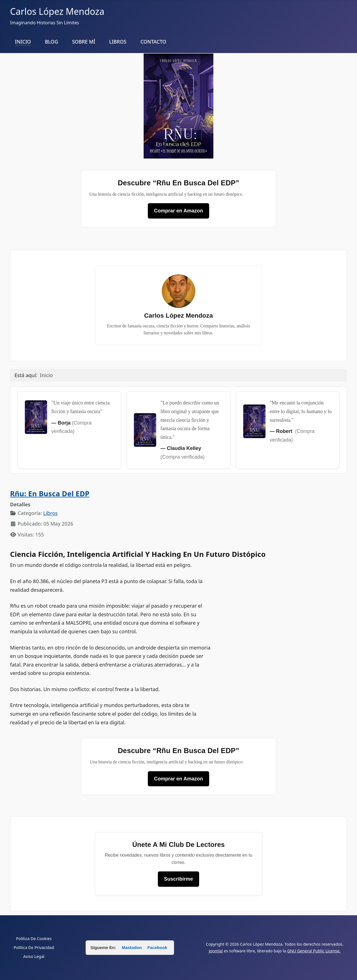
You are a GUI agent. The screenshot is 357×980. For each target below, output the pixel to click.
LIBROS (118, 42)
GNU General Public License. (314, 951)
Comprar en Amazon (178, 211)
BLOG (51, 42)
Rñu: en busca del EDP (50, 494)
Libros (50, 513)
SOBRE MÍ (84, 42)
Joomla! (216, 951)
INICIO (23, 42)
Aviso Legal (34, 956)
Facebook (157, 947)
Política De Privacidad (34, 947)
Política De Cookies (34, 939)
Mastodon (132, 947)
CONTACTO (153, 42)
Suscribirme (178, 879)
